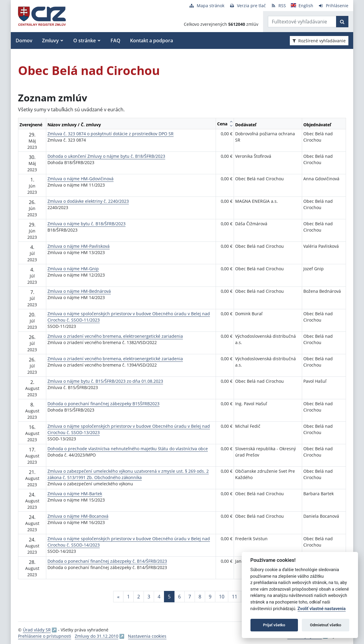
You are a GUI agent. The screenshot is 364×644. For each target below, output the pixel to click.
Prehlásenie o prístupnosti (45, 636)
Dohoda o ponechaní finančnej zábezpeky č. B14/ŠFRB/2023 (107, 561)
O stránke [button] (85, 40)
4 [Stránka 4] (159, 597)
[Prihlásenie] (333, 6)
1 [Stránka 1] (128, 597)
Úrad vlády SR (37, 630)
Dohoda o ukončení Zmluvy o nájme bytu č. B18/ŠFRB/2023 (106, 156)
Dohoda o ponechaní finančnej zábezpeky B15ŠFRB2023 (103, 404)
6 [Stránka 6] (179, 597)
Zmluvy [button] (50, 40)
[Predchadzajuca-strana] (118, 597)
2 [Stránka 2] (139, 597)
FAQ (115, 40)
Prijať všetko (274, 625)
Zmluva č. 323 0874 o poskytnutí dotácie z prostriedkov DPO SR (111, 134)
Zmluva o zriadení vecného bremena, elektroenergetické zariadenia (115, 336)
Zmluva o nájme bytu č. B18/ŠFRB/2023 (86, 224)
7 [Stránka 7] (190, 597)
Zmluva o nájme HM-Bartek (75, 494)
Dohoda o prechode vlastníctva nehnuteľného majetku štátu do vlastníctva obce (128, 449)
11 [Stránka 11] (235, 597)
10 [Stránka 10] (222, 597)
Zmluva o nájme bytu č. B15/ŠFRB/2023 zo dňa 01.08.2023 (105, 381)
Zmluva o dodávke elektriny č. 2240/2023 (88, 201)
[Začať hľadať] (342, 22)
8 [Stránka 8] (200, 597)
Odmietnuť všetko (326, 625)
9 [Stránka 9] (210, 597)
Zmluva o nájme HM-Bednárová (79, 291)
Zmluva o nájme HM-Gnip (73, 269)
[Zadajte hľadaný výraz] (302, 22)
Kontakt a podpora (152, 40)
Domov (24, 40)
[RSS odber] (278, 6)
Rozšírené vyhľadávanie (319, 41)
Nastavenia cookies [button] (147, 636)
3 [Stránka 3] (149, 597)
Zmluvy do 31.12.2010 (97, 636)
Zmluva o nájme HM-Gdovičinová (80, 179)
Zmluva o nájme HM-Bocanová (78, 516)
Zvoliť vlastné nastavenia (322, 609)
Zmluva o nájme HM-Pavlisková (79, 246)
